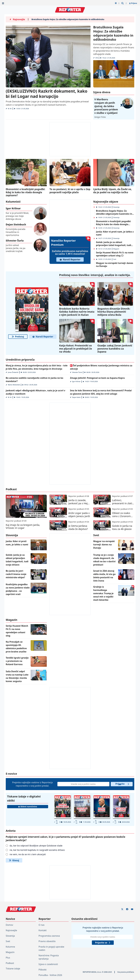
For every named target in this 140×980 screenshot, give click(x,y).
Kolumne (10, 947)
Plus (8, 958)
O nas (41, 925)
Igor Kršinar (76, 381)
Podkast (10, 963)
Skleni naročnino (28, 807)
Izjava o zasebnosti (48, 964)
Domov (9, 925)
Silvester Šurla (77, 372)
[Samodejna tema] (116, 3)
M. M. (10, 109)
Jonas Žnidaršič (13, 372)
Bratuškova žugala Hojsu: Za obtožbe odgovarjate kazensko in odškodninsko (68, 19)
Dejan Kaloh (76, 397)
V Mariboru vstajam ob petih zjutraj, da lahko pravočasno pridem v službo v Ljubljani (106, 106)
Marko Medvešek (14, 385)
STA (97, 58)
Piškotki (43, 970)
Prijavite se (122, 784)
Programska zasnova (49, 936)
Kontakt (43, 930)
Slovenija (116, 207)
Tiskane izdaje (13, 969)
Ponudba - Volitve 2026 (50, 975)
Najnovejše (11, 930)
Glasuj (14, 860)
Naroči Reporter (70, 259)
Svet (115, 259)
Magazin (116, 249)
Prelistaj (18, 337)
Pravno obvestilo (47, 941)
